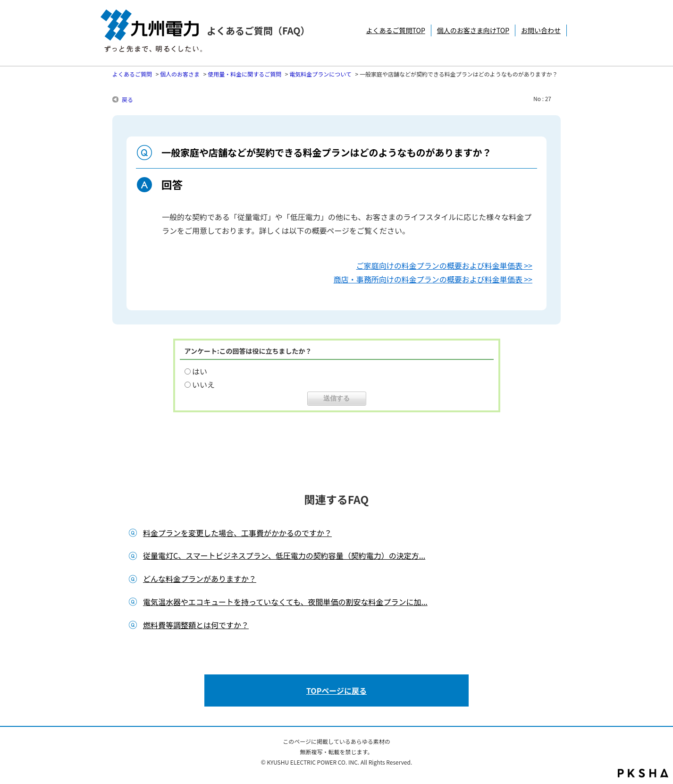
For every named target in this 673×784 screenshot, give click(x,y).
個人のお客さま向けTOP (473, 30)
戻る (127, 99)
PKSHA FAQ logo (643, 773)
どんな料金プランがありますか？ (200, 579)
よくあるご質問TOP (396, 30)
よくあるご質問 (132, 74)
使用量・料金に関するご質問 (244, 74)
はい (200, 371)
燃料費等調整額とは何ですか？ (196, 625)
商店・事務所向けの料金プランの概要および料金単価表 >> (433, 279)
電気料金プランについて (320, 74)
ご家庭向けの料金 (387, 265)
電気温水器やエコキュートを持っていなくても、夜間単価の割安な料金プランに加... (285, 602)
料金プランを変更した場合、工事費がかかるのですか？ (237, 533)
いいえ (203, 384)
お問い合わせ (541, 30)
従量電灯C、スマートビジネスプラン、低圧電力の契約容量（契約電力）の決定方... (284, 555)
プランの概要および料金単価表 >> (475, 265)
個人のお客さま (180, 74)
